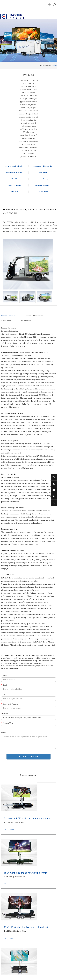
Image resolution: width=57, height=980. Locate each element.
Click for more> (9, 829)
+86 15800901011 (54, 484)
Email (4, 685)
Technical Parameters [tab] (34, 316)
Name (4, 675)
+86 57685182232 (54, 496)
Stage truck (14, 192)
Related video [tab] (26, 320)
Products (54, 65)
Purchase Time (7, 723)
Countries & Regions (9, 704)
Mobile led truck (14, 179)
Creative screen (43, 192)
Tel (3, 695)
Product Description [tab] (9, 316)
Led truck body (43, 179)
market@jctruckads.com (54, 490)
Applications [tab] (6, 320)
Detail (3, 733)
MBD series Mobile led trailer (43, 166)
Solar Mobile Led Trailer (14, 173)
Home (48, 65)
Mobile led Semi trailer (43, 185)
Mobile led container (14, 185)
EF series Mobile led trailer (14, 166)
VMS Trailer (43, 173)
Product (5, 714)
